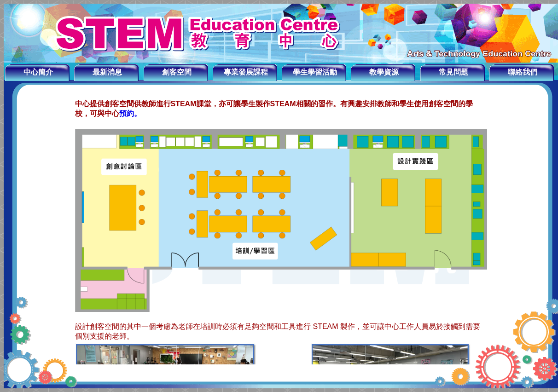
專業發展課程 (246, 72)
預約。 (130, 113)
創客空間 (177, 72)
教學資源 (384, 72)
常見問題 (453, 72)
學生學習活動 (315, 72)
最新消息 (107, 72)
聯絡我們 (523, 72)
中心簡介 (38, 72)
